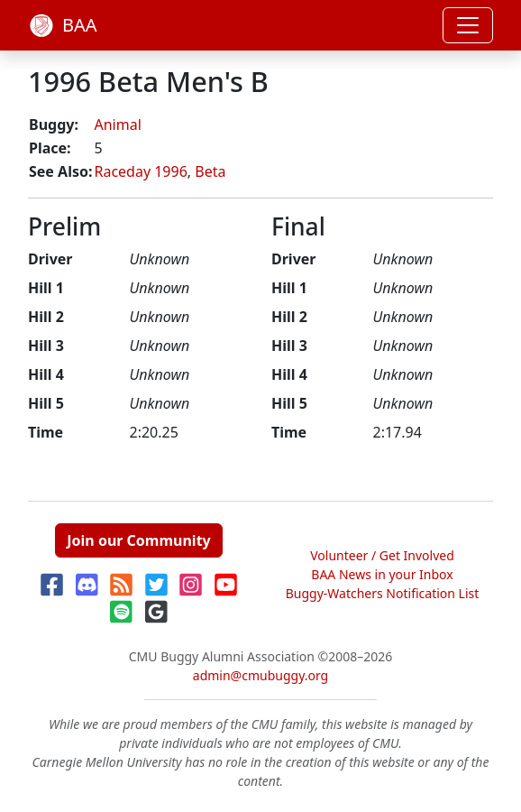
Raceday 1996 (140, 171)
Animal (117, 125)
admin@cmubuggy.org (260, 675)
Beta (210, 171)
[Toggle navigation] (468, 25)
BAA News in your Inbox (382, 574)
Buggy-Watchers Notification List (383, 593)
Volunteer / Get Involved (382, 555)
